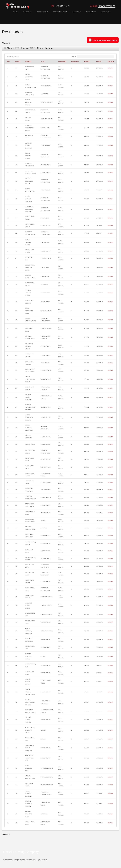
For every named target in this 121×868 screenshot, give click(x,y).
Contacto (44, 860)
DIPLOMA (110, 68)
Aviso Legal (37, 860)
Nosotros (29, 860)
